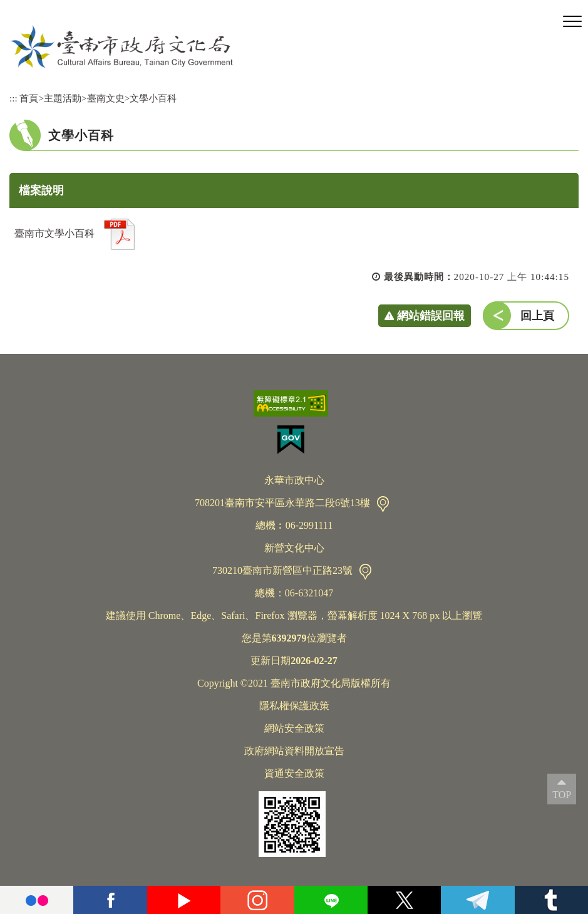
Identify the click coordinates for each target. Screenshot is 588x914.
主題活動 (63, 98)
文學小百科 (153, 98)
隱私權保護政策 (294, 706)
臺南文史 (106, 98)
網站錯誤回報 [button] (431, 316)
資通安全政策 (294, 773)
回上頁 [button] (537, 316)
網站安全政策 (294, 728)
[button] (572, 22)
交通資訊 (383, 504)
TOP (562, 795)
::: (13, 98)
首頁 (29, 98)
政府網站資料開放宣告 (294, 751)
